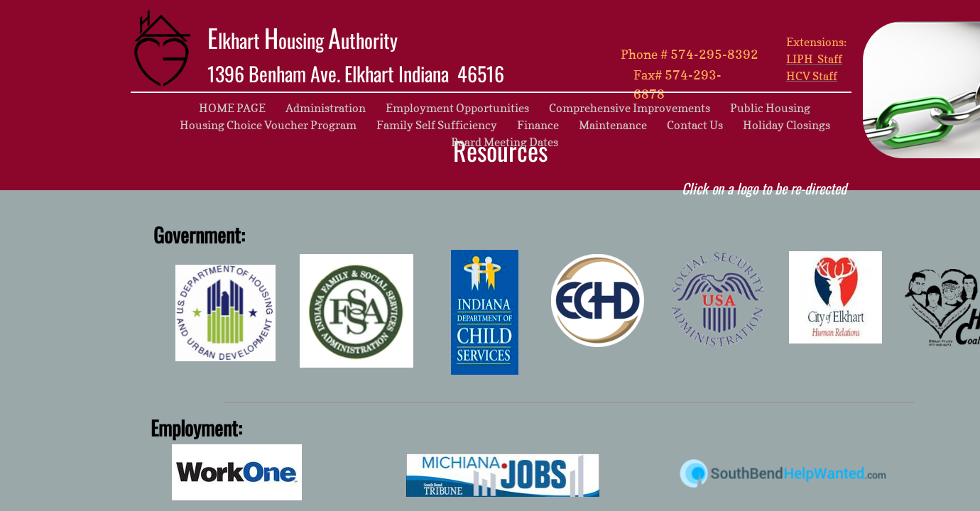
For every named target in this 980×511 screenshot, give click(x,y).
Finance (538, 125)
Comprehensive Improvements (630, 108)
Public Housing (770, 108)
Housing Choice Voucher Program (268, 125)
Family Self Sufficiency (437, 125)
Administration (326, 108)
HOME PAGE (232, 108)
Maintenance (613, 125)
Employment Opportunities (457, 108)
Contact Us (695, 125)
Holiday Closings (786, 125)
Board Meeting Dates (505, 142)
